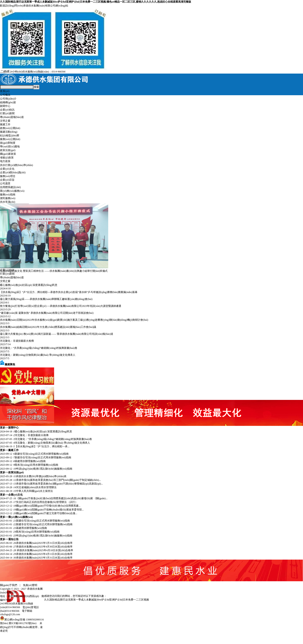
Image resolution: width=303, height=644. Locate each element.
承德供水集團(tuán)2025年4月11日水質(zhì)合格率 (44, 554)
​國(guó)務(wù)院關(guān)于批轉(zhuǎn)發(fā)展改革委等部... (50, 510)
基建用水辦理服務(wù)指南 (30, 461)
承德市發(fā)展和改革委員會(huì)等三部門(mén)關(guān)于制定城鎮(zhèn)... (58, 480)
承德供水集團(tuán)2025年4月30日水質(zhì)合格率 (44, 547)
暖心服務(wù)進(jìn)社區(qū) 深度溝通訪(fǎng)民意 (29, 285)
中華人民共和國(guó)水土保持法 (34, 491)
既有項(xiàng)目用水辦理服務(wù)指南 (36, 465)
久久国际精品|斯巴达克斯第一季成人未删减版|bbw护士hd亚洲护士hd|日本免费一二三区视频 (97, 600)
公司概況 (5, 95)
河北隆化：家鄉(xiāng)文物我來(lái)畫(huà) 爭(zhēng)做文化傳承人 (38, 355)
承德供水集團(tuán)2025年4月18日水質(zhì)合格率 (45, 550)
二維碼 (5, 72)
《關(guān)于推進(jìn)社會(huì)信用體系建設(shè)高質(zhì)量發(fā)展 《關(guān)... (62, 498)
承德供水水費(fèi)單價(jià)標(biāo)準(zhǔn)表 (41, 476)
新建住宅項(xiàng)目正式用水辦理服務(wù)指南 (42, 454)
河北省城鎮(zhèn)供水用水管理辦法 (36, 487)
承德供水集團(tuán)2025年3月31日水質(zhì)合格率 (44, 558)
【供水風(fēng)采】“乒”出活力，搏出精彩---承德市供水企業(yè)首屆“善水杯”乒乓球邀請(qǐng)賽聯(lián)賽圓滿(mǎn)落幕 (69, 292)
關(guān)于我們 (9, 585)
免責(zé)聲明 (30, 585)
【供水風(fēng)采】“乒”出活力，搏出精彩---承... (42, 446)
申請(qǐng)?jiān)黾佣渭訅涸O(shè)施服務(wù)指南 (44, 469)
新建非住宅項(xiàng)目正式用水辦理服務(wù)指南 (43, 457)
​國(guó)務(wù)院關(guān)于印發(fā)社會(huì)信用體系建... (48, 506)
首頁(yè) (5, 91)
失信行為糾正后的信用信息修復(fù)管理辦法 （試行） (47, 502)
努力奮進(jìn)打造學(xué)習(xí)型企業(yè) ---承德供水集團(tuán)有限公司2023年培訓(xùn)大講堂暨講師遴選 (61, 306)
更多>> (4, 428)
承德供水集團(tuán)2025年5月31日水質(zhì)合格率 (44, 543)
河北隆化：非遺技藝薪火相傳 (17, 341)
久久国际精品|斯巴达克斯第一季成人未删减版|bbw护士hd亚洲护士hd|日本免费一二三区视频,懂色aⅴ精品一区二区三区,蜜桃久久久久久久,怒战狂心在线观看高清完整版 (96, 2)
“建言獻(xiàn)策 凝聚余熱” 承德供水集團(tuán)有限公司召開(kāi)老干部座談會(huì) (47, 313)
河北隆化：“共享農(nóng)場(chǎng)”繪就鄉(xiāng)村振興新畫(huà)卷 (39, 348)
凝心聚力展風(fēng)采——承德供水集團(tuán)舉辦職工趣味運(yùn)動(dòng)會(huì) (46, 299)
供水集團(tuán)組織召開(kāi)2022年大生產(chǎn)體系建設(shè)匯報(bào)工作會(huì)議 (48, 327)
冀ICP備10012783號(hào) (23, 623)
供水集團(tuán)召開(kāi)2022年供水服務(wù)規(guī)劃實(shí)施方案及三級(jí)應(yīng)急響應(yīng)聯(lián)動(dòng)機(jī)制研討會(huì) (74, 320)
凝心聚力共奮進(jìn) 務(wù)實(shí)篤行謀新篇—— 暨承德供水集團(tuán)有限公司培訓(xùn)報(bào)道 (57, 334)
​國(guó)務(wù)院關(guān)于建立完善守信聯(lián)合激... (47, 513)
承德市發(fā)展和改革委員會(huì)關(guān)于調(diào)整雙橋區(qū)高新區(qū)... (60, 484)
